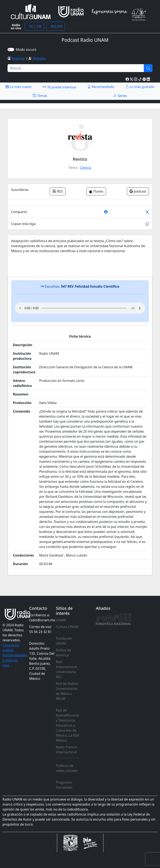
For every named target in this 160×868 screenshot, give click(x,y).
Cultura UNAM (67, 627)
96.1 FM (34, 26)
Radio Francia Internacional (66, 750)
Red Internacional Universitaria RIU (66, 669)
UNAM (61, 620)
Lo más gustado (140, 87)
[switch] (11, 50)
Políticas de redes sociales (67, 768)
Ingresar (18, 58)
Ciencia (86, 168)
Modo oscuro (27, 50)
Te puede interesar (59, 87)
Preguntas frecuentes (64, 785)
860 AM (56, 26)
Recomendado (101, 87)
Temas (40, 96)
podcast (138, 191)
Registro (39, 58)
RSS (58, 191)
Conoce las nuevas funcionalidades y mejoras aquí (15, 655)
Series (120, 96)
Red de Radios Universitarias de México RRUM (67, 691)
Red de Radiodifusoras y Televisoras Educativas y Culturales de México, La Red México (67, 725)
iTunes (96, 191)
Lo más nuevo (19, 87)
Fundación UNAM (64, 641)
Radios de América (63, 653)
